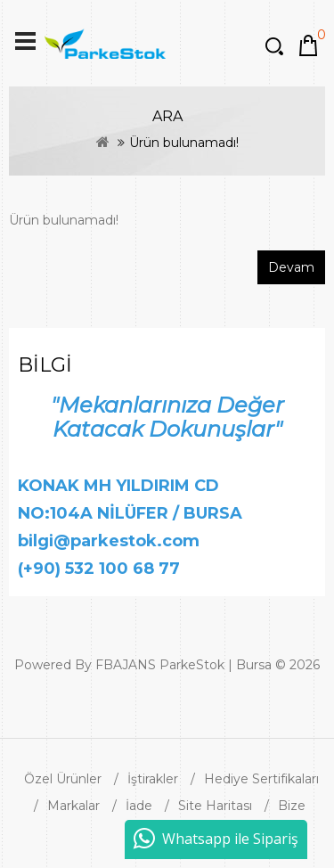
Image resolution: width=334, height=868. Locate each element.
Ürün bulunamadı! (184, 143)
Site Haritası (215, 806)
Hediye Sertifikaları (261, 779)
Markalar (73, 806)
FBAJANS (126, 665)
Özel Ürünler (63, 779)
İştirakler (153, 779)
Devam (291, 267)
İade (139, 806)
